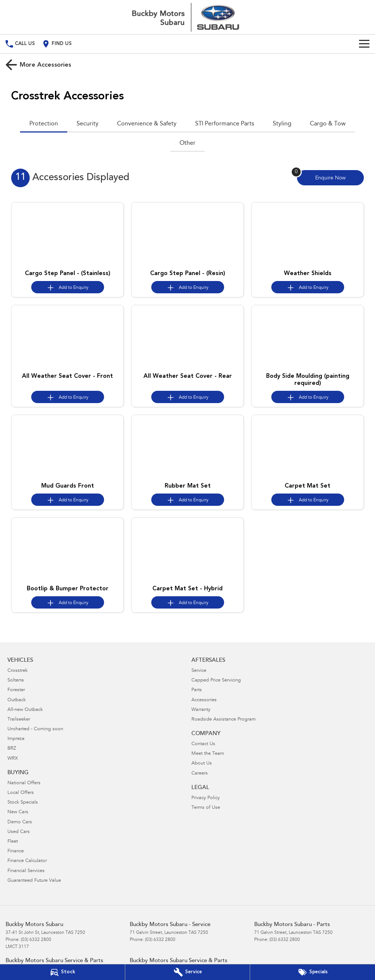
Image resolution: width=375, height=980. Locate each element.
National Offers (24, 783)
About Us (202, 764)
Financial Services (26, 871)
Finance (16, 851)
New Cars (18, 812)
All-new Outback (25, 710)
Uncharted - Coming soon (35, 729)
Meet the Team (208, 754)
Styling (282, 124)
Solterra (16, 681)
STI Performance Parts (225, 124)
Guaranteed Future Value (34, 881)
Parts (197, 690)
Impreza (16, 739)
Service (199, 671)
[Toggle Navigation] (364, 44)
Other (187, 143)
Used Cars (19, 832)
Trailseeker (19, 720)
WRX (13, 759)
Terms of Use (206, 808)
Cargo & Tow (328, 124)
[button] (67, 234)
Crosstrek (17, 671)
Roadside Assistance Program (224, 720)
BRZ (12, 749)
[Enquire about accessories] (330, 178)
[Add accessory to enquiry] (68, 287)
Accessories (204, 700)
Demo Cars (20, 822)
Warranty (201, 710)
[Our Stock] (62, 972)
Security (88, 124)
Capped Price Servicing (216, 681)
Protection (44, 124)
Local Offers (21, 793)
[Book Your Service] (188, 972)
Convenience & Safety (147, 124)
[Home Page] (188, 17)
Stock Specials (23, 803)
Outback (17, 700)
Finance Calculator (27, 861)
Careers (200, 774)
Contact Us (203, 744)
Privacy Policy (206, 798)
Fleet (13, 842)
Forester (16, 690)
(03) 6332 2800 (36, 940)
